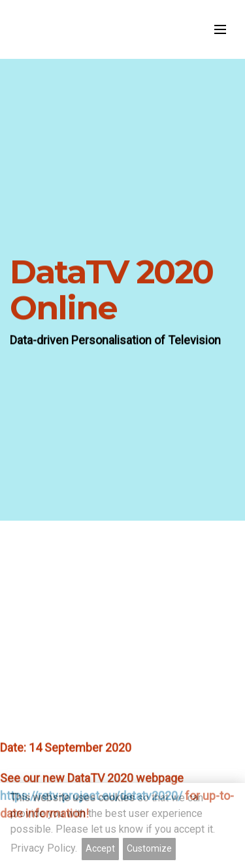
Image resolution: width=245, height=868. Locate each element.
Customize (149, 848)
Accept (100, 848)
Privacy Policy (43, 848)
